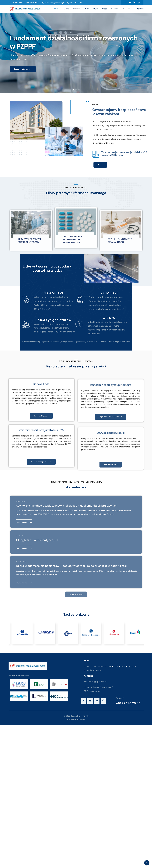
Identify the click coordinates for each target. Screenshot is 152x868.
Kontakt (140, 9)
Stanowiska (128, 9)
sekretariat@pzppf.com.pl (54, 3)
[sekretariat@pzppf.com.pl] (43, 3)
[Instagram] (139, 3)
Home (57, 9)
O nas (66, 9)
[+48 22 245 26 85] (68, 3)
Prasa (105, 9)
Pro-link (82, 719)
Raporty (115, 9)
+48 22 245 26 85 (76, 3)
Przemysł (77, 9)
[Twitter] (126, 3)
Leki (87, 9)
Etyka (96, 9)
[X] (83, 701)
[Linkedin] (134, 3)
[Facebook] (130, 3)
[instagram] (103, 701)
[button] (73, 89)
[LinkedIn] (97, 701)
